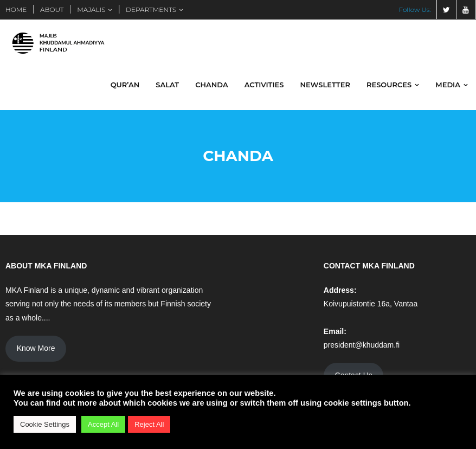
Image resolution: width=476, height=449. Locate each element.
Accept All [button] (103, 424)
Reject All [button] (149, 424)
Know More (36, 349)
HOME (16, 9)
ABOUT (52, 9)
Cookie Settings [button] (45, 424)
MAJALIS (91, 9)
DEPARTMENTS (151, 9)
